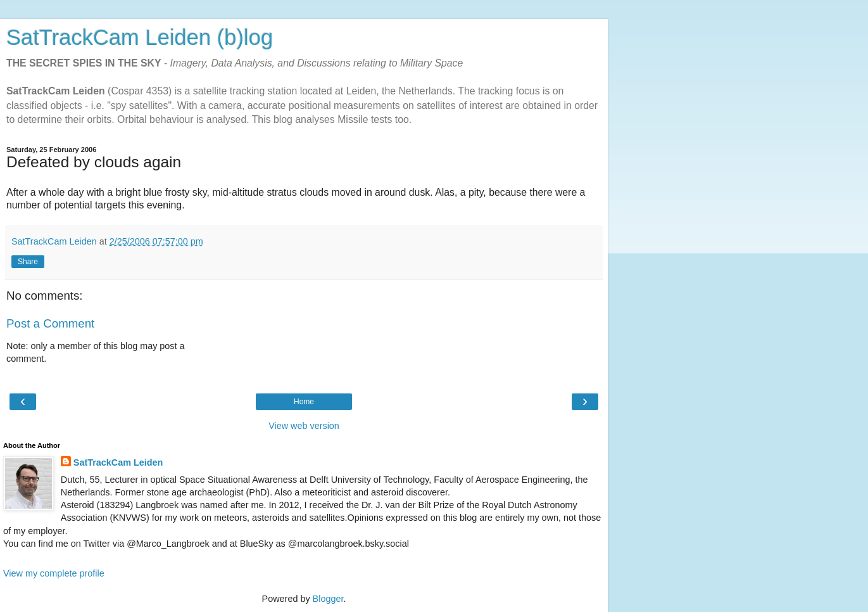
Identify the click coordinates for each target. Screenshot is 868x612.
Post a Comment (50, 323)
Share (28, 262)
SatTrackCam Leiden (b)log (140, 37)
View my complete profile (54, 573)
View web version (304, 426)
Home (304, 402)
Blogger (328, 599)
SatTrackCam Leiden (118, 462)
